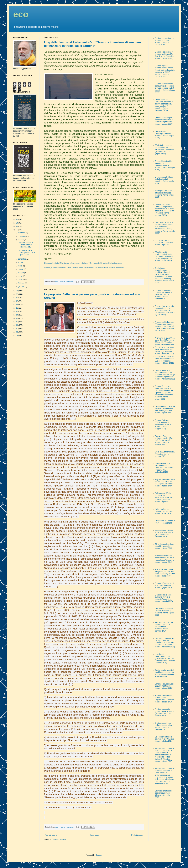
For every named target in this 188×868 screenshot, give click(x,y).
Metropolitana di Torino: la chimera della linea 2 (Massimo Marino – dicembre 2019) (164, 533)
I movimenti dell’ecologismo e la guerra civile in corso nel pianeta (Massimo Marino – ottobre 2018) (165, 658)
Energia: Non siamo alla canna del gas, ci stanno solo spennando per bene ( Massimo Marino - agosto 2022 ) (165, 310)
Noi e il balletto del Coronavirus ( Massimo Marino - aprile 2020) (164, 511)
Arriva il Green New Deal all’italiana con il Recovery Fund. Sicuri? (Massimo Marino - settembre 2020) (165, 468)
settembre (22, 259)
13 (17, 318)
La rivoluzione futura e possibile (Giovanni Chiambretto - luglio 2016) (164, 794)
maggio (21, 273)
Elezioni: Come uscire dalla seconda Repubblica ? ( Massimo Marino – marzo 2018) (164, 699)
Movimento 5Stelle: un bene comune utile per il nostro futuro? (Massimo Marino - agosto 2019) (164, 559)
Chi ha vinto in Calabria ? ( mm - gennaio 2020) (165, 522)
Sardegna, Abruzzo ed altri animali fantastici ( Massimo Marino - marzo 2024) (165, 194)
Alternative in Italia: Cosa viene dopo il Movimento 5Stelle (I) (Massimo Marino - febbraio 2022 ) (165, 360)
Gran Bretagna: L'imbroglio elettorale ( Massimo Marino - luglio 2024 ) (164, 135)
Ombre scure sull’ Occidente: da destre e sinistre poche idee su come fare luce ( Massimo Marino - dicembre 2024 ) (164, 105)
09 (17, 332)
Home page (94, 835)
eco (21, 14)
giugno (21, 269)
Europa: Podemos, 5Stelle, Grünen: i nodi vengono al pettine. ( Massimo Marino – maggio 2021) (164, 425)
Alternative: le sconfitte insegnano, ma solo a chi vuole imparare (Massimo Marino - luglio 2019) (165, 573)
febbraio (22, 283)
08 (17, 336)
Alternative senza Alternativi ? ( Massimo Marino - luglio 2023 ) (164, 243)
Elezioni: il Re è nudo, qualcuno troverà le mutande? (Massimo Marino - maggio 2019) (164, 598)
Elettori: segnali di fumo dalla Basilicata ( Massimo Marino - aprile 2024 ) (164, 180)
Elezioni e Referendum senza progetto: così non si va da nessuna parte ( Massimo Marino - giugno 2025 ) (165, 88)
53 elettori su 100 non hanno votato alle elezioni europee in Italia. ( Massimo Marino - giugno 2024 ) (165, 149)
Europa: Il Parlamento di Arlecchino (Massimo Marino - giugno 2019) (164, 585)
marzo (21, 280)
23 (17, 226)
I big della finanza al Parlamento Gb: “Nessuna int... (25, 245)
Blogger (99, 855)
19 (17, 298)
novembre (22, 236)
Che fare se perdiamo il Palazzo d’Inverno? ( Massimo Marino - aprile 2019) (164, 612)
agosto (21, 262)
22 (17, 230)
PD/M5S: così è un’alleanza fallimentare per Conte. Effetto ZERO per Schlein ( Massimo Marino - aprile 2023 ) (165, 256)
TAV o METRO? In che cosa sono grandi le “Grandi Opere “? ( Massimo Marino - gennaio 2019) (164, 627)
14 (17, 315)
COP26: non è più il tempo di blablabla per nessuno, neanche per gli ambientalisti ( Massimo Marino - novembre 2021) (165, 375)
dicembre (22, 233)
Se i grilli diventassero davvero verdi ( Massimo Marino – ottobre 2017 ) (165, 739)
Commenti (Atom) (59, 839)
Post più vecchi (137, 835)
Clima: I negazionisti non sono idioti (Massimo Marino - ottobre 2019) (165, 546)
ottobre (21, 240)
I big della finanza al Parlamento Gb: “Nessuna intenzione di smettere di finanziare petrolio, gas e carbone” (92, 44)
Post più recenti (51, 835)
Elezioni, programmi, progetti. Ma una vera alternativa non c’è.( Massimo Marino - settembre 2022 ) (163, 295)
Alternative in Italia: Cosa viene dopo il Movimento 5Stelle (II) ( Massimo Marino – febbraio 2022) (165, 350)
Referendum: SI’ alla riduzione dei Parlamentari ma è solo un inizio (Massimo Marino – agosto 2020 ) (164, 497)
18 (17, 301)
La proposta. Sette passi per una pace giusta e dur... (26, 253)
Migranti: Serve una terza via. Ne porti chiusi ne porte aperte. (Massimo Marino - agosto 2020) (165, 483)
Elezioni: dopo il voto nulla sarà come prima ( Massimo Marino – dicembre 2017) (164, 726)
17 (17, 305)
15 (17, 312)
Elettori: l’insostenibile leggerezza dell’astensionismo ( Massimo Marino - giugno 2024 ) (165, 165)
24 (17, 223)
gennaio (21, 286)
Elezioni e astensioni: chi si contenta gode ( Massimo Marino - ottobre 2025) (165, 41)
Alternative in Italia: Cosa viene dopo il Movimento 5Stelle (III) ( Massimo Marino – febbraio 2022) (165, 341)
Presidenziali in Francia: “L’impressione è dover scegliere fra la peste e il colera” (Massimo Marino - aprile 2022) (165, 326)
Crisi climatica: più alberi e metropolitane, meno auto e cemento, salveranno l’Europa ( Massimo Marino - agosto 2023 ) (165, 228)
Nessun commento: (67, 282)
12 (17, 322)
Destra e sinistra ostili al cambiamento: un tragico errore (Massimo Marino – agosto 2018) (165, 673)
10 (17, 329)
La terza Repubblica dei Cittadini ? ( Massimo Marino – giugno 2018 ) (164, 686)
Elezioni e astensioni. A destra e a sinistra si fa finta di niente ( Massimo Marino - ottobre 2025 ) (164, 55)
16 (17, 308)
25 (17, 220)
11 (17, 325)
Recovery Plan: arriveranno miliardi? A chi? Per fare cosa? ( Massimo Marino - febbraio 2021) (164, 440)
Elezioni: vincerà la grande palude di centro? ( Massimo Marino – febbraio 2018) (165, 712)
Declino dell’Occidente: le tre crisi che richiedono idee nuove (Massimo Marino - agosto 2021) (165, 410)
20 (17, 294)
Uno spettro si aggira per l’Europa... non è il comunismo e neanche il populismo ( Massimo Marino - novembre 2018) (165, 643)
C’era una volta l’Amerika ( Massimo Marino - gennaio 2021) (165, 454)
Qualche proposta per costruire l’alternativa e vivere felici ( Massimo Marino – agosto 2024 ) (164, 121)
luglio (20, 266)
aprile (20, 276)
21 (17, 291)
